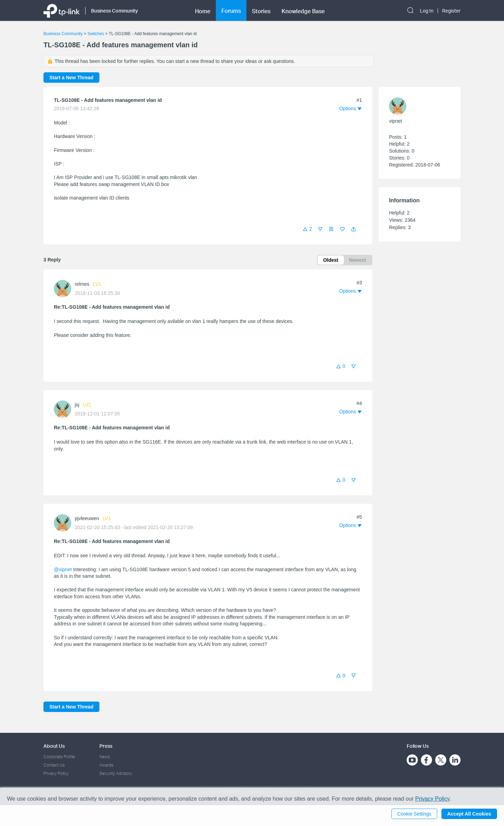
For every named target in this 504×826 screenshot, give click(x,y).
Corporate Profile (59, 757)
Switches (96, 34)
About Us (54, 746)
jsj (77, 405)
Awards (106, 765)
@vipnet (63, 569)
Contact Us (54, 765)
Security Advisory (116, 773)
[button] (353, 229)
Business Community (63, 34)
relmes (82, 284)
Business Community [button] (115, 11)
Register (451, 11)
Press (106, 746)
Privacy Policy (56, 773)
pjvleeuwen (87, 518)
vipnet (395, 121)
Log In (427, 11)
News (105, 757)
